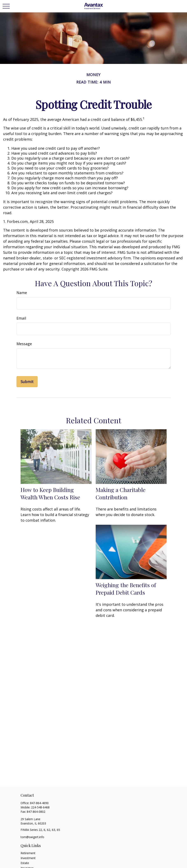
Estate (25, 863)
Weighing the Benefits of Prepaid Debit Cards (126, 589)
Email (21, 318)
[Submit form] (27, 382)
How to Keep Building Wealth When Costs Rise (50, 493)
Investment (28, 858)
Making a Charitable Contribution (121, 493)
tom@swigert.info (32, 837)
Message (24, 344)
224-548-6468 (40, 807)
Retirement (28, 853)
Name (22, 293)
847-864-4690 (39, 803)
